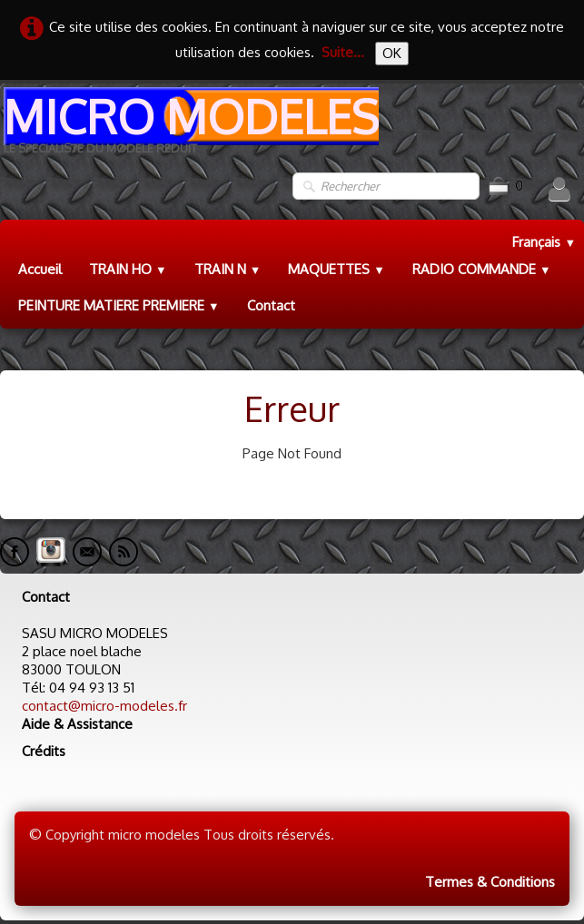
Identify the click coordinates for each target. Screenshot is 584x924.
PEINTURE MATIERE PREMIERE (119, 305)
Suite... (343, 52)
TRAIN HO (128, 269)
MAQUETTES (337, 269)
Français (544, 242)
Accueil (40, 269)
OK (392, 53)
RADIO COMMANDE (482, 269)
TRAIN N (228, 269)
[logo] (189, 128)
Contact (271, 305)
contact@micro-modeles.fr (104, 706)
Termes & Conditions (490, 882)
